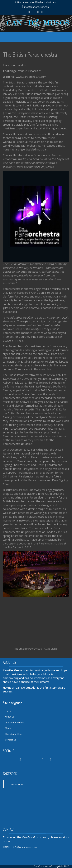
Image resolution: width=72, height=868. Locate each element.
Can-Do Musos (17, 784)
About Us (10, 717)
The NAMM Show (14, 734)
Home (8, 711)
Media (8, 728)
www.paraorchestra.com (31, 77)
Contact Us (10, 740)
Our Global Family (14, 722)
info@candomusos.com (37, 7)
